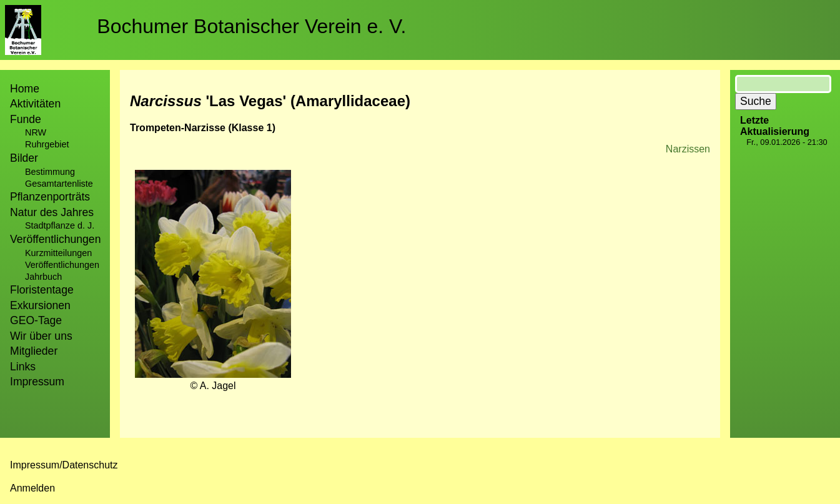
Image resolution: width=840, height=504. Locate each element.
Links (23, 367)
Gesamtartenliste (59, 184)
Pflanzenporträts (50, 197)
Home (25, 89)
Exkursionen (40, 305)
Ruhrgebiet (47, 144)
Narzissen (688, 149)
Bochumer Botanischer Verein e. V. (251, 26)
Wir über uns (41, 336)
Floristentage (42, 290)
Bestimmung (50, 172)
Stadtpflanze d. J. (60, 225)
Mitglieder (34, 351)
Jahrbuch (43, 277)
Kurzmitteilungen (58, 253)
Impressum (37, 382)
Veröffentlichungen (62, 265)
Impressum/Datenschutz (64, 465)
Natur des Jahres (52, 212)
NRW (36, 132)
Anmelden (32, 488)
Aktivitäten (35, 104)
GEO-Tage (36, 320)
